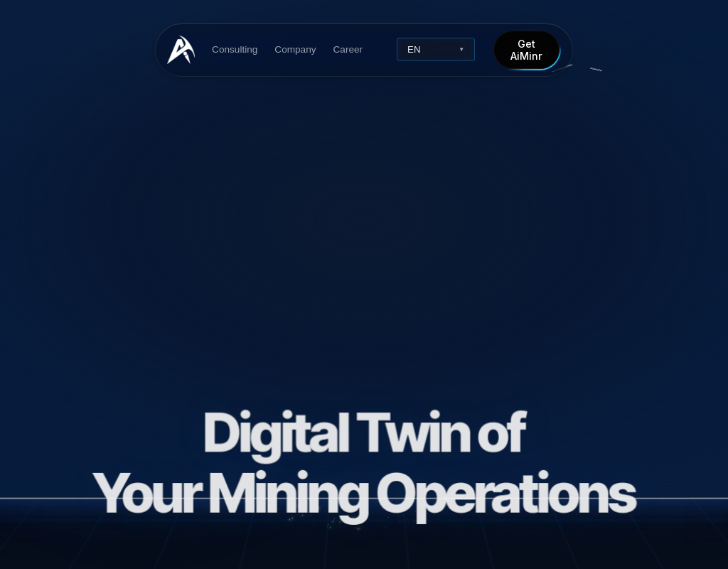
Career (348, 49)
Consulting (235, 49)
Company (295, 49)
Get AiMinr (526, 50)
